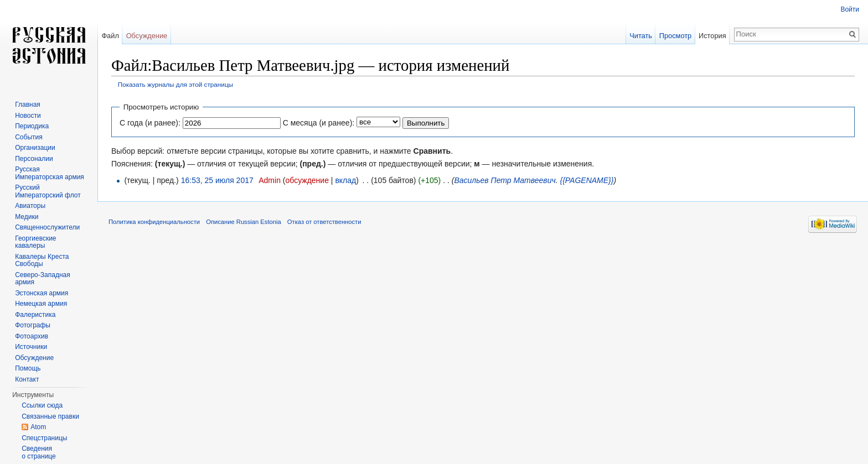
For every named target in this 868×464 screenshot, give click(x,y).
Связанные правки (50, 416)
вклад (345, 180)
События (29, 137)
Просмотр (675, 36)
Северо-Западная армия (43, 279)
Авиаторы (30, 206)
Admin (270, 180)
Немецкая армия (41, 304)
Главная (28, 105)
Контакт (27, 379)
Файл (110, 36)
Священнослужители (47, 227)
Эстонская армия (42, 293)
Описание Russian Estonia (243, 222)
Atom (38, 427)
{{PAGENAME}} (587, 180)
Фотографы (33, 325)
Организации (35, 148)
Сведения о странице (39, 452)
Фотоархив (32, 336)
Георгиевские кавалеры (35, 242)
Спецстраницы (44, 438)
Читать (641, 36)
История (712, 36)
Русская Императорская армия (50, 173)
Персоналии (34, 159)
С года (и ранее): (150, 123)
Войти (850, 9)
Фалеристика (35, 315)
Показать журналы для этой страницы (175, 84)
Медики (27, 217)
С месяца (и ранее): (319, 123)
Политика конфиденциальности (154, 222)
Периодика (32, 126)
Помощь (28, 368)
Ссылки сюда (42, 405)
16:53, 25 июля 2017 (217, 180)
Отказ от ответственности (324, 222)
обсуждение (307, 180)
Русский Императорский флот (48, 191)
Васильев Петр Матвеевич (505, 180)
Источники (31, 347)
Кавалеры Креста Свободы (42, 260)
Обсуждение (147, 36)
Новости (28, 116)
